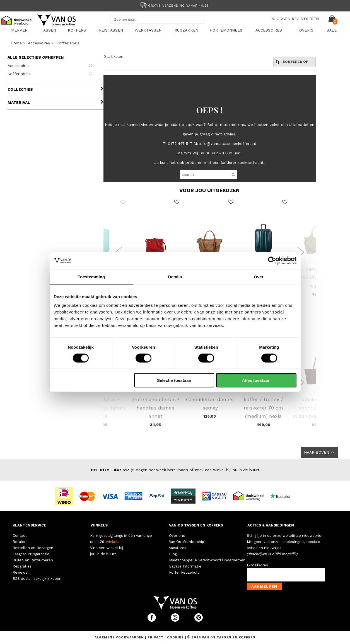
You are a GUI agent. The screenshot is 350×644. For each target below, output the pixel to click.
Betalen (20, 542)
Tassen (48, 30)
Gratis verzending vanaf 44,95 (174, 6)
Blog (173, 554)
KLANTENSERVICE (29, 525)
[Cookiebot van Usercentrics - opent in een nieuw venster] (272, 260)
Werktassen (148, 30)
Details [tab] (175, 276)
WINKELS (99, 525)
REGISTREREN (305, 19)
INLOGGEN (280, 19)
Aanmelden (264, 586)
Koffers (77, 30)
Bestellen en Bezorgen (33, 548)
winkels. (113, 542)
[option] (175, 5)
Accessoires (269, 30)
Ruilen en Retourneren (33, 560)
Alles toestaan (256, 380)
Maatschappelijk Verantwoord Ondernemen (207, 560)
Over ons (177, 536)
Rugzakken (186, 30)
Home (16, 43)
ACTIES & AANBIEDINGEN (271, 525)
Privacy (156, 637)
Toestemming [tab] (91, 276)
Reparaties (22, 566)
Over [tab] (259, 276)
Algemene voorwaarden (120, 637)
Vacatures (178, 548)
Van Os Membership (187, 542)
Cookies (175, 637)
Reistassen (111, 30)
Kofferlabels (68, 43)
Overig (306, 30)
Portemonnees (226, 30)
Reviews (20, 572)
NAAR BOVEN (319, 452)
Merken (19, 30)
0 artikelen (113, 56)
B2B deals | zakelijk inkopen (37, 579)
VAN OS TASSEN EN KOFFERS (196, 525)
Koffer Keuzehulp (184, 572)
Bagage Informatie (185, 566)
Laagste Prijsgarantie (31, 554)
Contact (20, 536)
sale (332, 30)
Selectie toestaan (174, 380)
